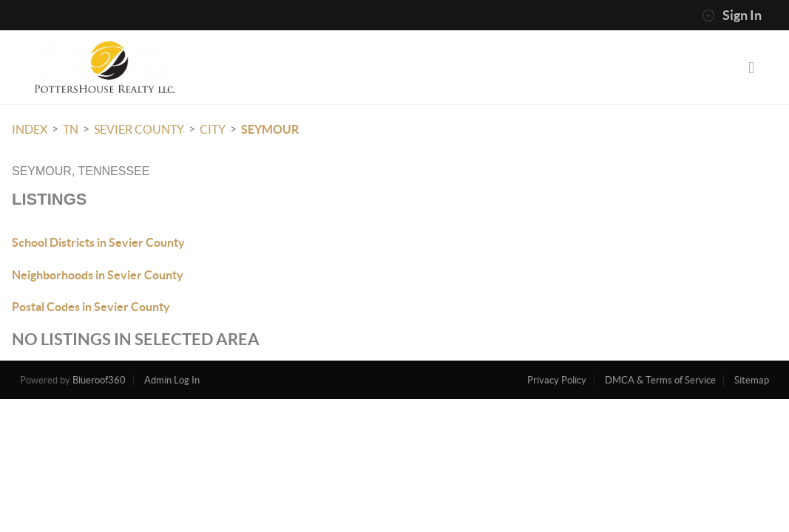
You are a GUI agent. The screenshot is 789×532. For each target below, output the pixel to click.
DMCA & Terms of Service (660, 380)
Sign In (732, 16)
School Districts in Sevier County (98, 242)
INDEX (30, 129)
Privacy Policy (557, 380)
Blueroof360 (99, 380)
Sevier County (139, 129)
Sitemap (752, 380)
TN (71, 129)
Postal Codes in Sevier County (91, 307)
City (213, 129)
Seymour (270, 129)
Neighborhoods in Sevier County (98, 275)
